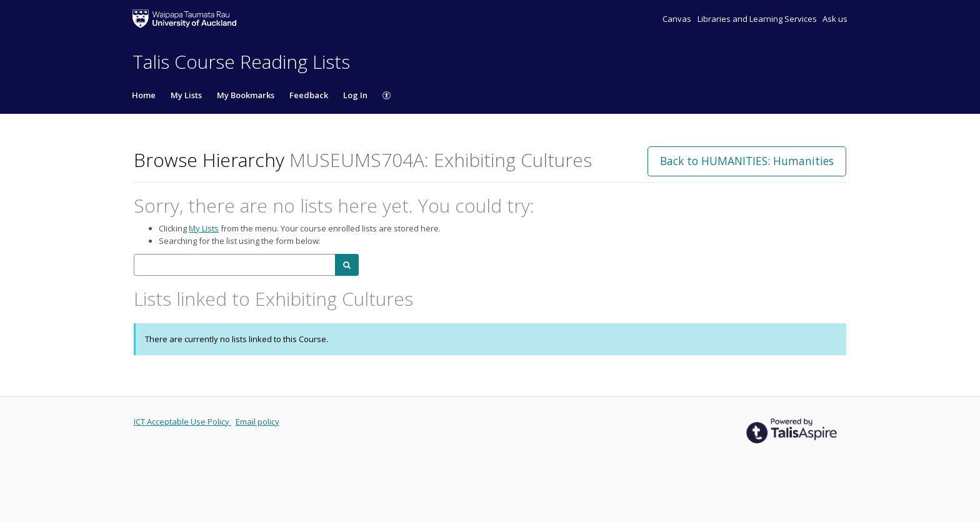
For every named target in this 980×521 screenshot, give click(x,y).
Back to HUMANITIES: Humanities (747, 161)
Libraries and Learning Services (758, 19)
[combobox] (235, 265)
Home (144, 95)
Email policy (257, 422)
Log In (355, 95)
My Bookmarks (246, 95)
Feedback (309, 95)
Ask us (835, 19)
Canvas (678, 19)
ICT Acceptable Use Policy (182, 422)
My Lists (186, 95)
